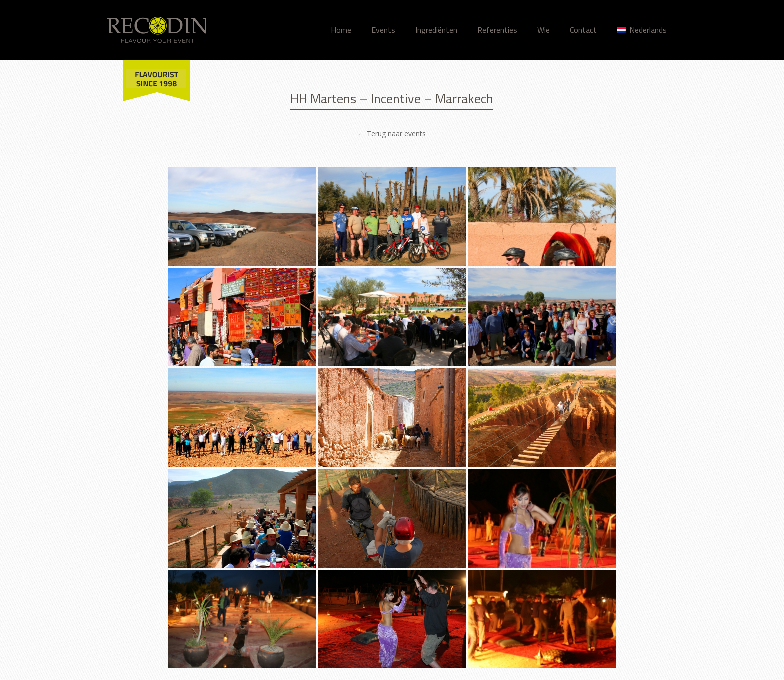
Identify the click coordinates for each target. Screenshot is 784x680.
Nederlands (642, 30)
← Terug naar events (392, 134)
